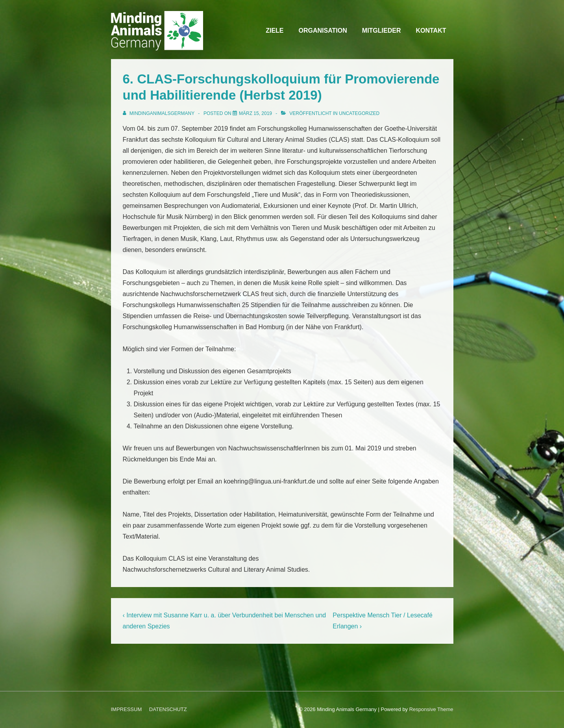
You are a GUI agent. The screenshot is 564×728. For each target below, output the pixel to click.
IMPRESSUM (127, 709)
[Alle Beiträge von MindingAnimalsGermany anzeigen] (159, 113)
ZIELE (275, 31)
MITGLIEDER (382, 31)
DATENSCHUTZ (168, 709)
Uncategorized (359, 113)
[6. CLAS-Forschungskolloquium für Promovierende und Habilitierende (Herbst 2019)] (255, 113)
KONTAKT (431, 31)
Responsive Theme (431, 709)
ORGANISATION (323, 31)
